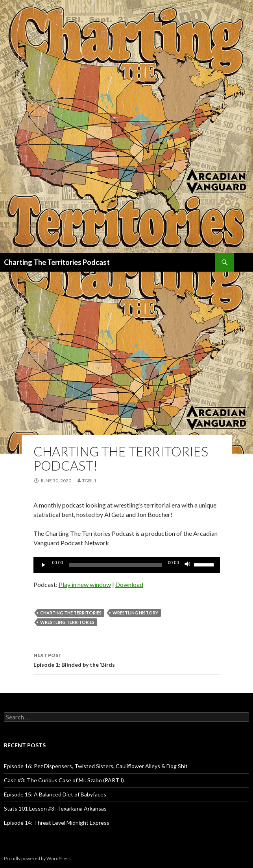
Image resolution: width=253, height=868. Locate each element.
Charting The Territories (71, 613)
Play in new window (85, 584)
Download (129, 584)
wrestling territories (67, 622)
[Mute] (188, 565)
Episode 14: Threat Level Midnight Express (57, 823)
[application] (127, 565)
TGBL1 (89, 481)
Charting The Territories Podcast (57, 262)
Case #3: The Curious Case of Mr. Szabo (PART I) (64, 780)
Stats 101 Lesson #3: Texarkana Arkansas (55, 808)
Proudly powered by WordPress (37, 858)
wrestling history (135, 613)
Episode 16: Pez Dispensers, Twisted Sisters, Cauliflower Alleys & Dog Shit (96, 766)
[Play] (44, 565)
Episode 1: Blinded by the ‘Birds (127, 659)
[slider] (115, 565)
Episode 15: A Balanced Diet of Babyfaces (55, 794)
